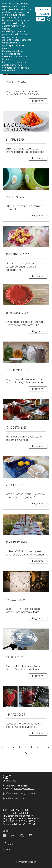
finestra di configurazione (16, 36)
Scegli (41, 19)
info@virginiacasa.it (24, 788)
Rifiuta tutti (44, 14)
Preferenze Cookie (14, 798)
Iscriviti (6, 849)
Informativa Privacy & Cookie (19, 793)
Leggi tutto (38, 101)
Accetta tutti (43, 9)
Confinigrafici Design (26, 862)
